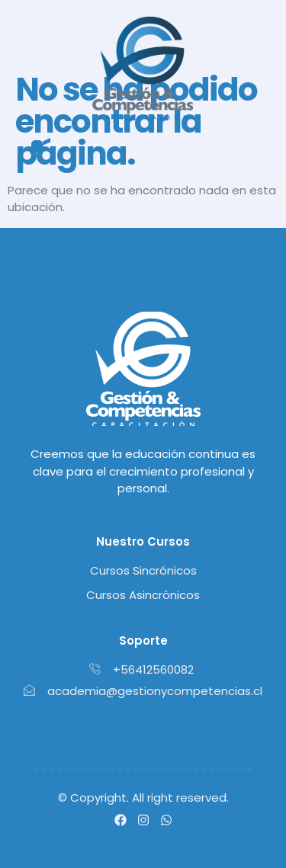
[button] (37, 147)
